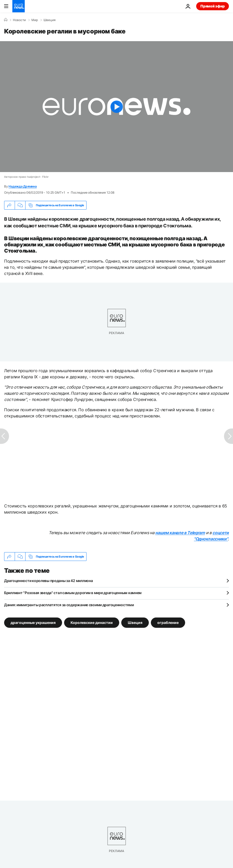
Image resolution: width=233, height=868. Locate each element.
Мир (35, 20)
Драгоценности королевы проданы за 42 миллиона (48, 581)
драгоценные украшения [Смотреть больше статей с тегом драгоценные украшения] (33, 623)
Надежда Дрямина (23, 186)
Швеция (50, 20)
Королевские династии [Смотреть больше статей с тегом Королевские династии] (92, 623)
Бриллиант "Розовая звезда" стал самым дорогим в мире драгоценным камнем (73, 593)
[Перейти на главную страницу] (19, 6)
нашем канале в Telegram (180, 533)
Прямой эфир (213, 6)
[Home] (6, 20)
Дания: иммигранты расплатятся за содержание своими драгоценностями (69, 605)
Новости (19, 20)
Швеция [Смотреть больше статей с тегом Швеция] (135, 623)
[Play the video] (117, 107)
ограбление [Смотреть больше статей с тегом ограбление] (168, 623)
